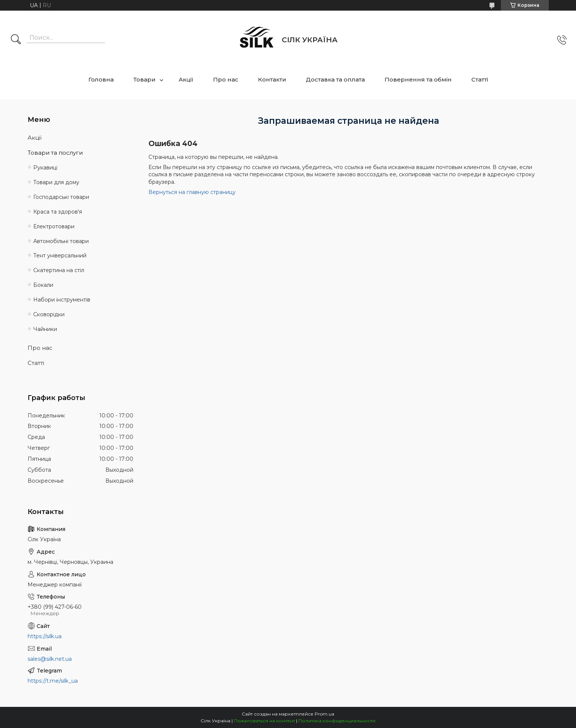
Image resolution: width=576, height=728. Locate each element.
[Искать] (16, 40)
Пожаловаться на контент (264, 721)
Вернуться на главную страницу (192, 192)
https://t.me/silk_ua (53, 681)
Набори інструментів (62, 300)
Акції (186, 79)
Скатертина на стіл (59, 270)
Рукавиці (45, 168)
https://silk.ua (45, 636)
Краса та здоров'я (58, 212)
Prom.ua (324, 714)
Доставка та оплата (335, 79)
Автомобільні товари (61, 241)
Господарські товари (61, 197)
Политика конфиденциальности (337, 721)
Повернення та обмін (418, 79)
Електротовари (54, 226)
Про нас (226, 79)
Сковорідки (49, 314)
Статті (480, 79)
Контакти (272, 79)
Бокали (43, 285)
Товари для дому (56, 182)
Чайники (45, 329)
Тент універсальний (60, 255)
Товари (144, 79)
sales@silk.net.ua (50, 659)
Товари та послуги (55, 153)
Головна (101, 79)
